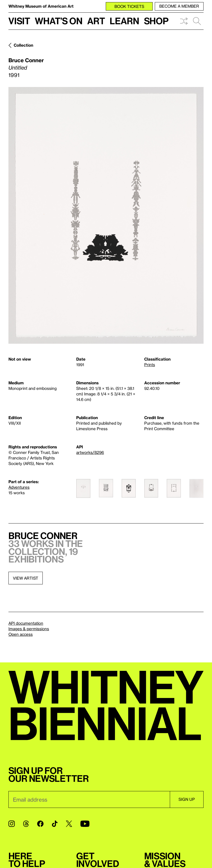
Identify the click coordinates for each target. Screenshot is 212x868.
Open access (21, 634)
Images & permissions (29, 629)
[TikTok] (55, 824)
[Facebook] (40, 824)
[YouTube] (85, 824)
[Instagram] (12, 824)
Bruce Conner (26, 60)
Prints (150, 365)
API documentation (26, 623)
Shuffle (184, 21)
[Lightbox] (106, 215)
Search (197, 21)
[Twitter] (69, 824)
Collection (23, 45)
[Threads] (26, 824)
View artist (26, 578)
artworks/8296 (90, 452)
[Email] (89, 799)
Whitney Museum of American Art (41, 6)
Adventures (19, 487)
